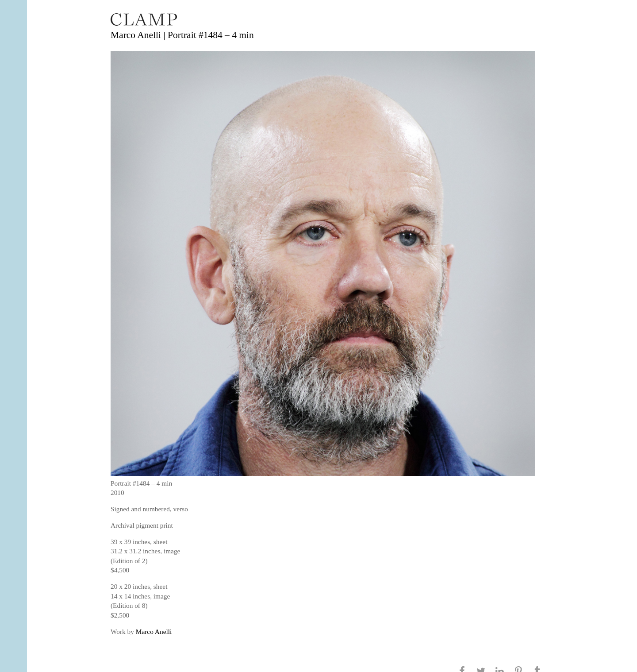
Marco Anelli (154, 631)
